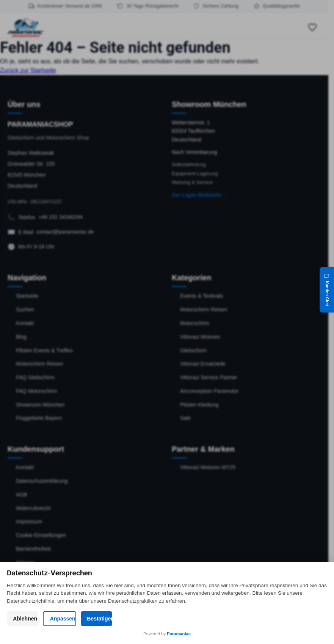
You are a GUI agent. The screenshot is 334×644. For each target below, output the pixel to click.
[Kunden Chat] (327, 290)
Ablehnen (58, 619)
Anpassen (167, 619)
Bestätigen (276, 619)
